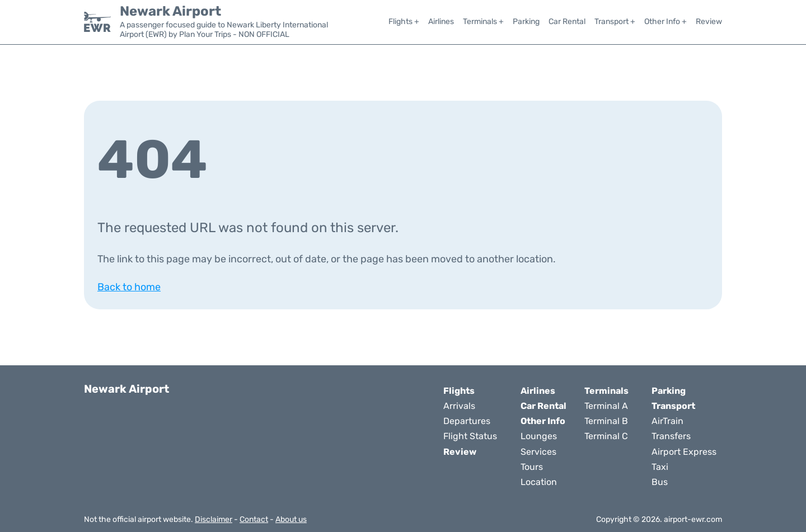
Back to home (129, 287)
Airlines (441, 22)
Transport (673, 406)
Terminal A (606, 406)
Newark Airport (170, 11)
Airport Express (684, 452)
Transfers (671, 436)
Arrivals (459, 406)
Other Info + (666, 22)
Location (539, 482)
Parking (526, 22)
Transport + (615, 22)
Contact (254, 519)
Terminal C (606, 436)
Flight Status (470, 436)
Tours (532, 467)
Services (538, 452)
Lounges (539, 436)
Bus (660, 482)
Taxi (660, 467)
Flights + (404, 22)
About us (291, 519)
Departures (467, 421)
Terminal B (606, 421)
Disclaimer (214, 519)
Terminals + (483, 22)
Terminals (606, 391)
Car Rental (567, 22)
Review (709, 22)
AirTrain (667, 421)
